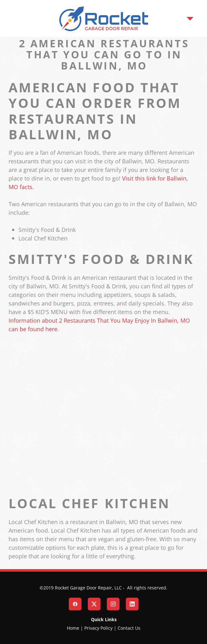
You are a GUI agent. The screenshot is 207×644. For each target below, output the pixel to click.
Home (73, 628)
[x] (94, 604)
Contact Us (129, 628)
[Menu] (190, 19)
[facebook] (75, 604)
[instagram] (113, 604)
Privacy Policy (98, 628)
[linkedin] (132, 604)
